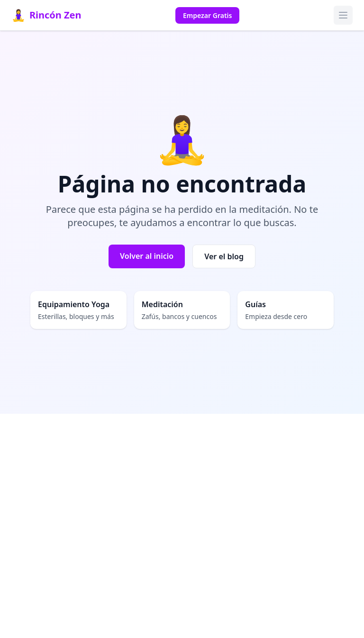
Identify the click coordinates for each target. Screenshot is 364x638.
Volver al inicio (147, 256)
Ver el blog (224, 256)
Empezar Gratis (207, 15)
